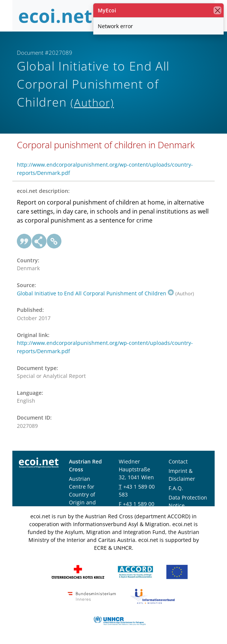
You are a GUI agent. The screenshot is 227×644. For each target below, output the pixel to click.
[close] (217, 10)
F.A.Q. (176, 488)
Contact (178, 461)
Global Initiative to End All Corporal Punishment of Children (95, 293)
